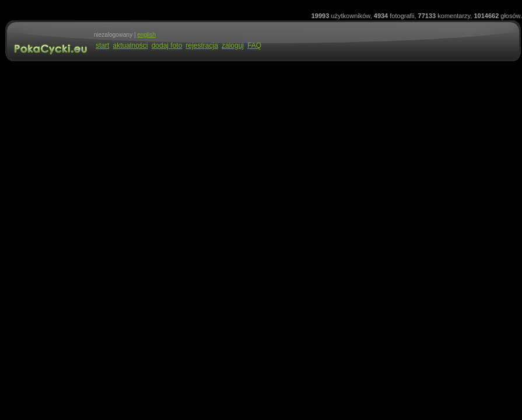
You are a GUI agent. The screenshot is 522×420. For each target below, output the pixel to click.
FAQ (254, 45)
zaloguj (233, 45)
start (102, 45)
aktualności (130, 45)
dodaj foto (167, 45)
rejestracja (202, 45)
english (146, 35)
